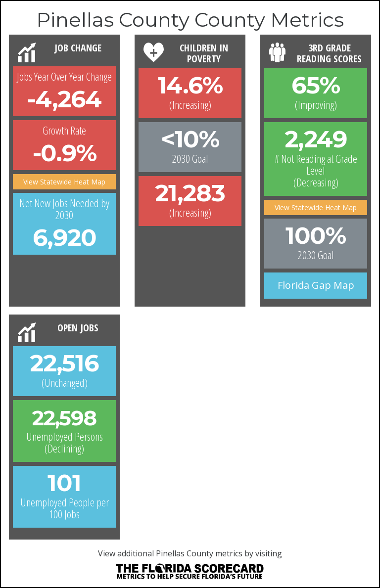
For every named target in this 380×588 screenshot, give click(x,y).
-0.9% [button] (65, 153)
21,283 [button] (190, 193)
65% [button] (315, 85)
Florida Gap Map (316, 285)
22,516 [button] (64, 363)
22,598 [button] (64, 418)
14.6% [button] (190, 85)
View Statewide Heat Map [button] (64, 182)
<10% (190, 139)
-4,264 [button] (64, 99)
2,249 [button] (316, 139)
